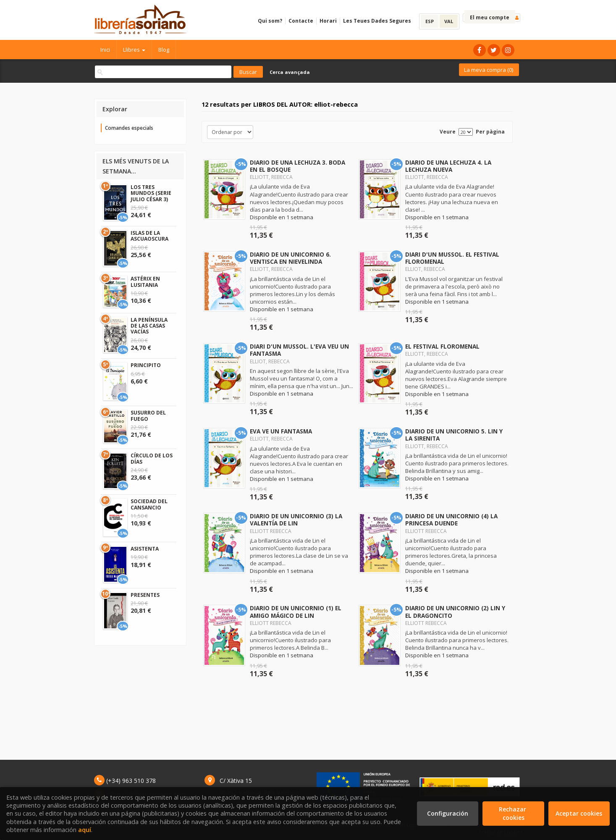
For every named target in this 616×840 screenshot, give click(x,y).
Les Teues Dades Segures (377, 21)
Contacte (301, 21)
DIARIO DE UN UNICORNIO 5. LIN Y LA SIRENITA (454, 435)
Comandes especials (129, 128)
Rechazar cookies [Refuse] (513, 813)
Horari (328, 21)
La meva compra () (489, 70)
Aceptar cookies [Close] (579, 813)
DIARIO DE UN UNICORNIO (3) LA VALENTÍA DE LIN (296, 520)
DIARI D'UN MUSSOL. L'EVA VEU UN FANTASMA (299, 350)
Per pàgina (490, 132)
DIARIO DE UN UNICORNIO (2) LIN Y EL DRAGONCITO (455, 612)
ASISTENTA (145, 549)
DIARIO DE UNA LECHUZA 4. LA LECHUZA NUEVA (448, 166)
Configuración (448, 813)
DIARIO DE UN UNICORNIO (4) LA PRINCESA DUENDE (451, 520)
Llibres (134, 50)
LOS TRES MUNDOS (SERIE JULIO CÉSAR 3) (151, 193)
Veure (448, 132)
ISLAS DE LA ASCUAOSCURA (149, 236)
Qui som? (270, 21)
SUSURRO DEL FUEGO (148, 416)
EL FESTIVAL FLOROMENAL (442, 346)
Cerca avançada (290, 72)
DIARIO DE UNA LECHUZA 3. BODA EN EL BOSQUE (298, 166)
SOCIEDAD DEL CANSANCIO (149, 504)
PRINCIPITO (146, 365)
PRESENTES (145, 595)
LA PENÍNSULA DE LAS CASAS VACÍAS (149, 326)
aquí (85, 830)
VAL (449, 21)
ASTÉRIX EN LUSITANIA (145, 282)
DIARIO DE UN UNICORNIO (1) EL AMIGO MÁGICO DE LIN (296, 612)
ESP (430, 21)
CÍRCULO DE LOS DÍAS (152, 458)
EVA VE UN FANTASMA (281, 431)
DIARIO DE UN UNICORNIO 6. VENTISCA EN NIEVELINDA (290, 258)
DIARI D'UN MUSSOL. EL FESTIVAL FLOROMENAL (452, 258)
